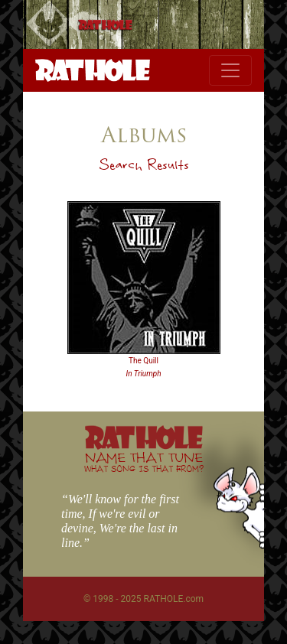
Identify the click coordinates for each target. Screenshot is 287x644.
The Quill (143, 361)
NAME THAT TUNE (144, 462)
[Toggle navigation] (230, 70)
